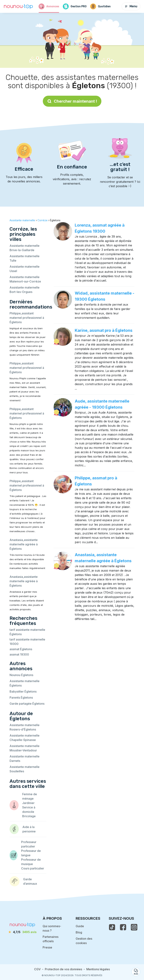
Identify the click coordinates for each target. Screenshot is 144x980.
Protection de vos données (63, 969)
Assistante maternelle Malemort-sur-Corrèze (25, 279)
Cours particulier (33, 868)
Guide (80, 926)
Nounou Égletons (21, 675)
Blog (79, 932)
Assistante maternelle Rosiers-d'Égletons (25, 727)
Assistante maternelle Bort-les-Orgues (25, 290)
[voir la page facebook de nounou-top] (123, 927)
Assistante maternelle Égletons (25, 683)
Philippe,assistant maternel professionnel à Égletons (27, 318)
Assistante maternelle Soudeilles (25, 769)
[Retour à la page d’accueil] (18, 7)
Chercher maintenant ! (72, 101)
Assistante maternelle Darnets (25, 759)
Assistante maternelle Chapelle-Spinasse (25, 738)
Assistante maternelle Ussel (25, 269)
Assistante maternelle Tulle (25, 258)
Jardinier (28, 803)
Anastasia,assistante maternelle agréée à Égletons (24, 544)
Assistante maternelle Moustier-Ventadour (25, 748)
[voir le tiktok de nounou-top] (112, 927)
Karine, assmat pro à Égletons (104, 330)
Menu (131, 6)
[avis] (22, 932)
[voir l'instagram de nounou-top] (134, 927)
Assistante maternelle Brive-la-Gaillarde (25, 248)
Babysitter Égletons (23, 691)
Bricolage (29, 816)
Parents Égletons (21, 698)
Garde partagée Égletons (27, 704)
